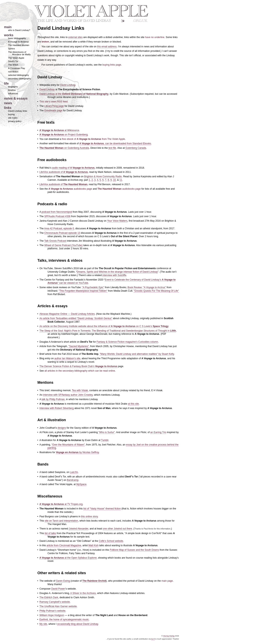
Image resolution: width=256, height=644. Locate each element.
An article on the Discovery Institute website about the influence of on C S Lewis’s (104, 326)
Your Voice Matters (117, 221)
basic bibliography (17, 38)
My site (43, 624)
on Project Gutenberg (63, 135)
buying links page (112, 65)
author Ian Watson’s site (67, 358)
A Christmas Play (17, 68)
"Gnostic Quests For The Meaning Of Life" (156, 291)
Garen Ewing (63, 581)
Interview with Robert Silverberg (57, 408)
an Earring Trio (158, 432)
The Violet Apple (16, 58)
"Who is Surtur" (107, 432)
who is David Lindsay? (19, 30)
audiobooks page (70, 189)
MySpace (81, 484)
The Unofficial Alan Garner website (58, 606)
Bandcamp (73, 480)
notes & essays (16, 98)
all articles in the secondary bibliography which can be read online (80, 371)
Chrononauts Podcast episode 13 (62, 233)
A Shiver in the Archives (83, 593)
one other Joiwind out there (118, 529)
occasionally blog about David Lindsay (78, 624)
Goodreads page (53, 111)
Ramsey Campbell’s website (55, 602)
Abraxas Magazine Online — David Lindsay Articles (67, 314)
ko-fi (153, 639)
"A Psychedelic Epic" (93, 287)
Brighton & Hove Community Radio (103, 176)
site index (13, 118)
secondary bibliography (20, 79)
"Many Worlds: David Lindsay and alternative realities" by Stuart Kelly (137, 354)
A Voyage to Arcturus (18, 42)
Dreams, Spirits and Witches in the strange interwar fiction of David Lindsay (117, 272)
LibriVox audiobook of (64, 172)
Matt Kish (93, 545)
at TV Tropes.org (61, 504)
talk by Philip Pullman (53, 399)
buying (11, 114)
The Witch (13, 65)
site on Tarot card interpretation (61, 521)
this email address (107, 47)
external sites (76, 37)
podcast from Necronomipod (57, 212)
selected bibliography (19, 75)
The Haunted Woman (19, 45)
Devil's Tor (13, 61)
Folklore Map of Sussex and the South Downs (134, 550)
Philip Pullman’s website (52, 611)
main (8, 27)
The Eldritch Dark (49, 597)
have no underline (155, 37)
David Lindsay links (18, 111)
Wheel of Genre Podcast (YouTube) (63, 245)
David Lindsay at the (74, 94)
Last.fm (74, 472)
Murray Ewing (169, 636)
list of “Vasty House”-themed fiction (102, 509)
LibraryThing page (54, 106)
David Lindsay (68, 85)
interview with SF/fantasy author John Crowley (68, 395)
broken (45, 42)
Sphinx (12, 49)
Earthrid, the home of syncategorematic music (64, 620)
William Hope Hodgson (52, 615)
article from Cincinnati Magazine (64, 545)
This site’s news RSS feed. (54, 102)
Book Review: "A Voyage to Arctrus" (147, 287)
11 (121, 180)
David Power (58, 589)
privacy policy (15, 121)
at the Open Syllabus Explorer (68, 558)
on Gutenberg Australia (64, 148)
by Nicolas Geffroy (77, 452)
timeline (12, 90)
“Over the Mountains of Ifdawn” (68, 445)
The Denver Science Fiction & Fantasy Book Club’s (78, 366)
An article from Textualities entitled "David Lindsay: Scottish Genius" (76, 318)
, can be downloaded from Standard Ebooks (115, 143)
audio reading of (73, 168)
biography (13, 87)
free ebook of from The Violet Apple (93, 139)
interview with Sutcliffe (114, 275)
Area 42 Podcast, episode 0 (59, 228)
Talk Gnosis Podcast (55, 241)
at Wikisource (59, 130)
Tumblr (105, 440)
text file (112, 148)
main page (167, 581)
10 (114, 180)
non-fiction (13, 72)
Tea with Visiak (80, 390)
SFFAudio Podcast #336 (57, 216)
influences (13, 94)
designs (62, 428)
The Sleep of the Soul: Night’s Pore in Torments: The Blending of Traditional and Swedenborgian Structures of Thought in (108, 331)
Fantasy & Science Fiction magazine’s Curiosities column (127, 342)
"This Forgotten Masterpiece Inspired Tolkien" (83, 291)
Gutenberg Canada (136, 148)
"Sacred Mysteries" (79, 346)
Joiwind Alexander (78, 529)
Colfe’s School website (111, 541)
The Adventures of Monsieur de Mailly (19, 53)
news (8, 103)
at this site (133, 404)
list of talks (50, 533)
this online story (89, 516)
